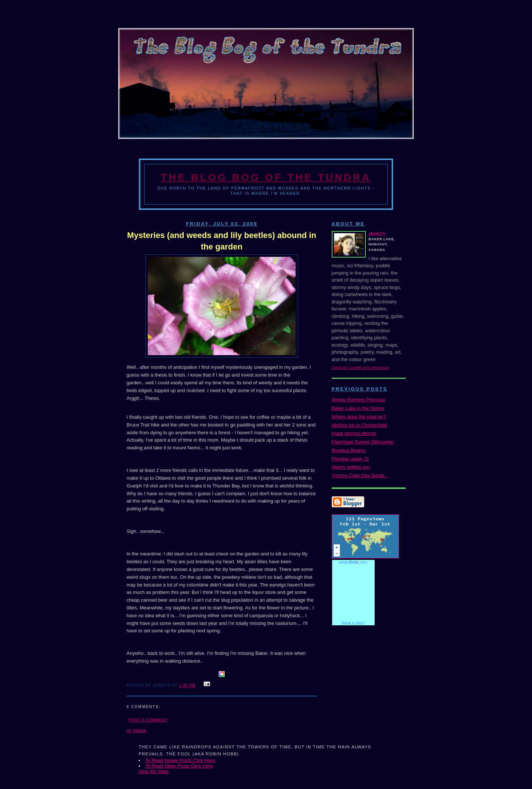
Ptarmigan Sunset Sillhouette (363, 442)
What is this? (353, 623)
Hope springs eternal (354, 433)
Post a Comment (148, 720)
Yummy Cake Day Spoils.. (359, 475)
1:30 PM (187, 685)
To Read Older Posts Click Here (179, 766)
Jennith (377, 234)
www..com (353, 562)
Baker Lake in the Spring (358, 408)
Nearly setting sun (351, 467)
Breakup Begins (349, 450)
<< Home (137, 730)
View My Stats (154, 771)
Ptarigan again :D (350, 459)
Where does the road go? (359, 417)
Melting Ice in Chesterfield (359, 425)
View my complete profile (360, 368)
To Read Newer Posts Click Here (180, 760)
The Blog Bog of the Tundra (266, 177)
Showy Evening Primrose (359, 400)
